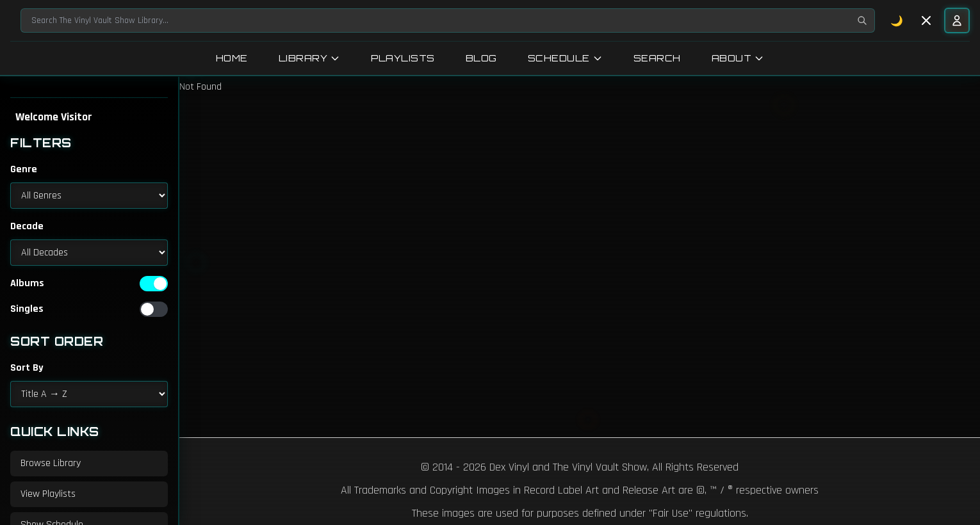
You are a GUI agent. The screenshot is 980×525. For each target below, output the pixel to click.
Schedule (565, 58)
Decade (27, 226)
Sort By (27, 368)
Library (310, 58)
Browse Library (51, 463)
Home (232, 58)
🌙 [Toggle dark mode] (897, 20)
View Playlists (48, 494)
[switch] (154, 284)
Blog (481, 58)
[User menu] (957, 20)
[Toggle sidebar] (926, 20)
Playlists (403, 58)
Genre (24, 169)
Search (657, 58)
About (738, 58)
